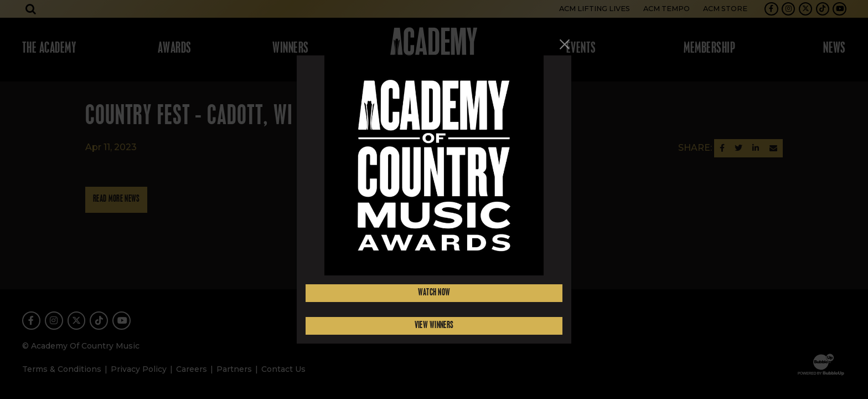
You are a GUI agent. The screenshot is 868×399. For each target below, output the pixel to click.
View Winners (434, 326)
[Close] (565, 44)
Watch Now (434, 293)
